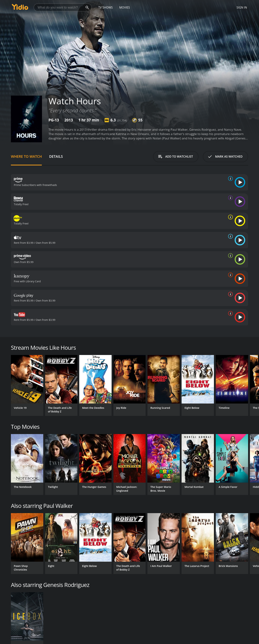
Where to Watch (26, 156)
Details (56, 156)
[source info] (230, 178)
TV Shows (106, 7)
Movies (125, 7)
